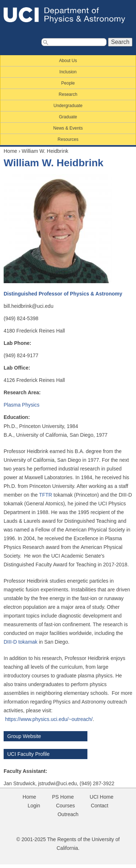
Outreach (68, 814)
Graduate (68, 117)
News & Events (68, 128)
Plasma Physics (22, 405)
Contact (99, 806)
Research (68, 94)
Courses (65, 806)
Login (34, 806)
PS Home (63, 797)
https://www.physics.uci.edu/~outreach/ (49, 719)
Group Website (24, 736)
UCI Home (101, 797)
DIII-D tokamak (20, 642)
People (68, 83)
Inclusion (68, 72)
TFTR (46, 495)
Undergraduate (68, 106)
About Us (68, 61)
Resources (68, 139)
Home (10, 151)
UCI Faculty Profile (28, 754)
